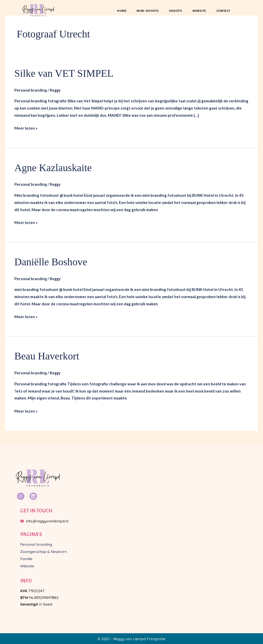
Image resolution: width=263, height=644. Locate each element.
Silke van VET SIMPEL (64, 73)
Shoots (176, 11)
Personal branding (31, 90)
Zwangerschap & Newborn (44, 551)
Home (122, 11)
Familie (26, 558)
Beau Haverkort (47, 356)
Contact (223, 11)
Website (199, 11)
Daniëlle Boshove (51, 262)
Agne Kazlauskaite (53, 167)
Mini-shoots (148, 11)
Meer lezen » (26, 128)
